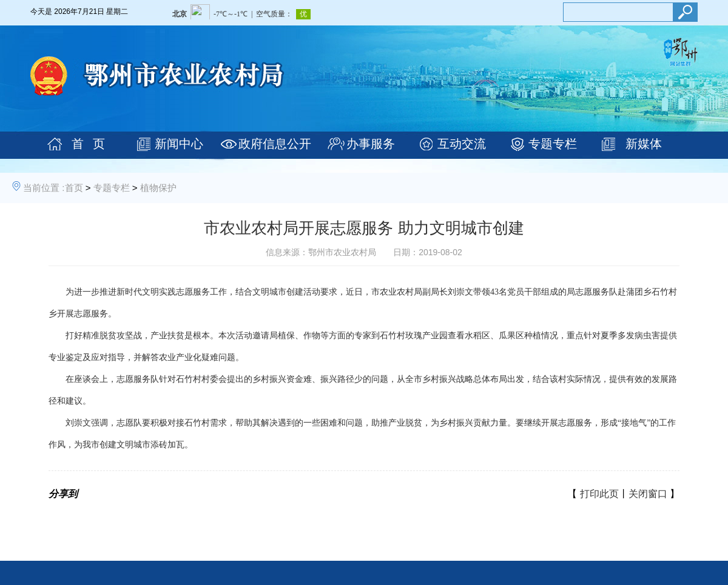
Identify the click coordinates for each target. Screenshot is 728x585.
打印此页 (599, 494)
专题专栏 (553, 144)
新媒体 (644, 144)
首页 (74, 188)
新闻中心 (179, 144)
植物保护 (158, 188)
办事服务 (371, 144)
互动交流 (462, 144)
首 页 (88, 144)
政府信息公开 (275, 144)
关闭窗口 (648, 494)
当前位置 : (44, 188)
